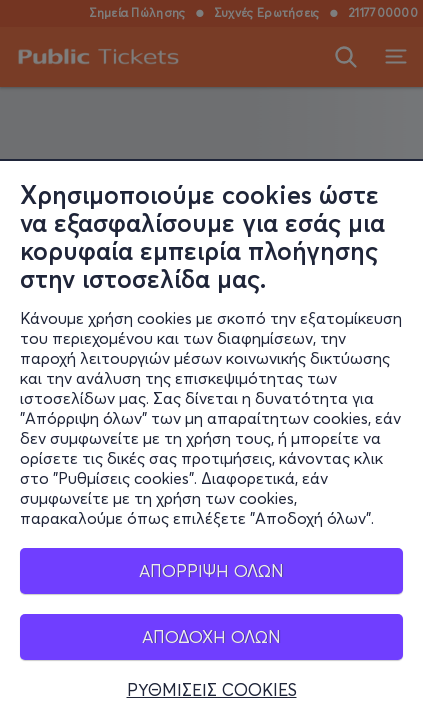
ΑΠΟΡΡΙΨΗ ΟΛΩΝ (211, 571)
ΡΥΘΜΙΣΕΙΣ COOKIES (212, 691)
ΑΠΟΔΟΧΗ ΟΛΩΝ (211, 637)
